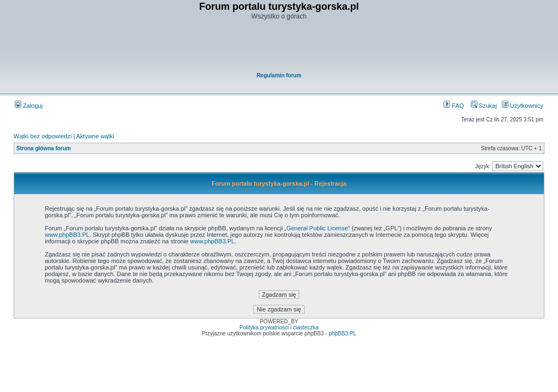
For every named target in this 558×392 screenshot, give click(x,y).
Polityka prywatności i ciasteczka (279, 327)
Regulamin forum (279, 75)
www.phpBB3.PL (67, 235)
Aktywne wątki (95, 136)
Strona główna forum (44, 148)
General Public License (317, 228)
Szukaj (484, 106)
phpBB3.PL (342, 333)
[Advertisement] (280, 47)
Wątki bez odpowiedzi (43, 136)
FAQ (454, 106)
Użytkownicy (523, 106)
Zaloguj (29, 106)
